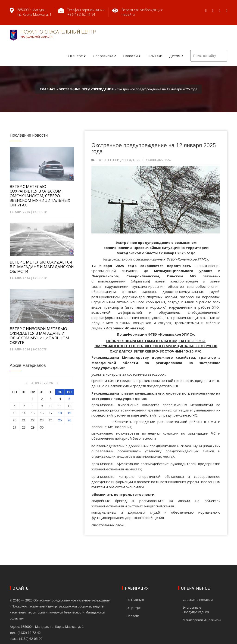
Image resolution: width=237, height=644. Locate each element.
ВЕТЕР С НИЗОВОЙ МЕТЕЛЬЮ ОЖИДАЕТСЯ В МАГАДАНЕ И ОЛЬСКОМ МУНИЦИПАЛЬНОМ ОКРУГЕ (39, 336)
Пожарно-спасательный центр (53, 35)
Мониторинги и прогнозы (202, 620)
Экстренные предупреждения (119, 160)
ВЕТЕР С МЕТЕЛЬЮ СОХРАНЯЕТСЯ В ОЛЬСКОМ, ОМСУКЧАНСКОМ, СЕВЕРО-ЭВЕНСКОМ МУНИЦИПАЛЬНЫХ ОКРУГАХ (40, 196)
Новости (130, 56)
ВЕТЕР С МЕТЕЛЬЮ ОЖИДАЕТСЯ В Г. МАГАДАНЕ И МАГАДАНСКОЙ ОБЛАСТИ (42, 267)
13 (15, 413)
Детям (175, 56)
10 (51, 406)
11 (60, 406)
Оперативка (103, 56)
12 (69, 406)
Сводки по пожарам (198, 600)
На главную (135, 600)
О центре (75, 56)
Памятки (155, 56)
